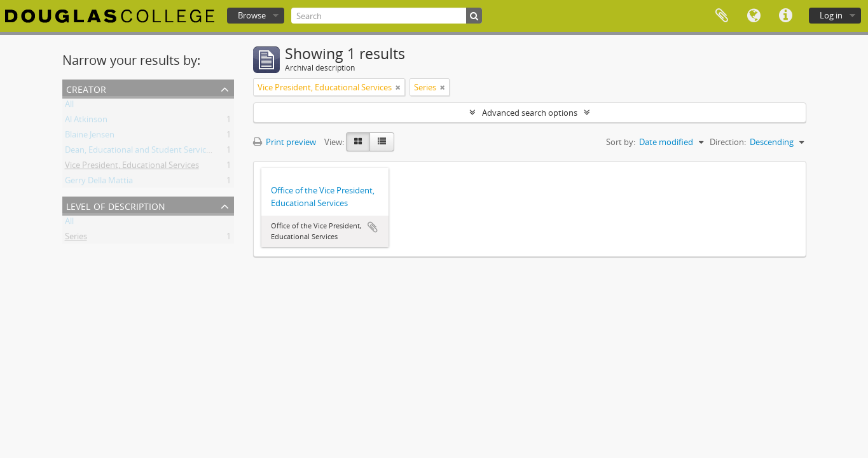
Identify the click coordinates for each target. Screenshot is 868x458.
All (69, 106)
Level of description (116, 205)
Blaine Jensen (90, 137)
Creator (86, 88)
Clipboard (722, 16)
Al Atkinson (86, 121)
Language (754, 16)
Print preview (285, 142)
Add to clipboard (373, 227)
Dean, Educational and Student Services (140, 152)
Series (76, 239)
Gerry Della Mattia (99, 183)
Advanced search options (530, 113)
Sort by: (621, 142)
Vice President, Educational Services (132, 167)
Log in (831, 15)
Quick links (785, 16)
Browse (252, 15)
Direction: (728, 142)
